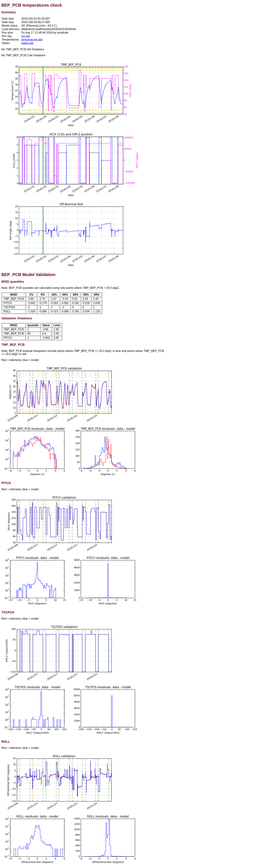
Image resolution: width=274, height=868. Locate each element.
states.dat (27, 43)
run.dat (26, 36)
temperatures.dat (32, 40)
